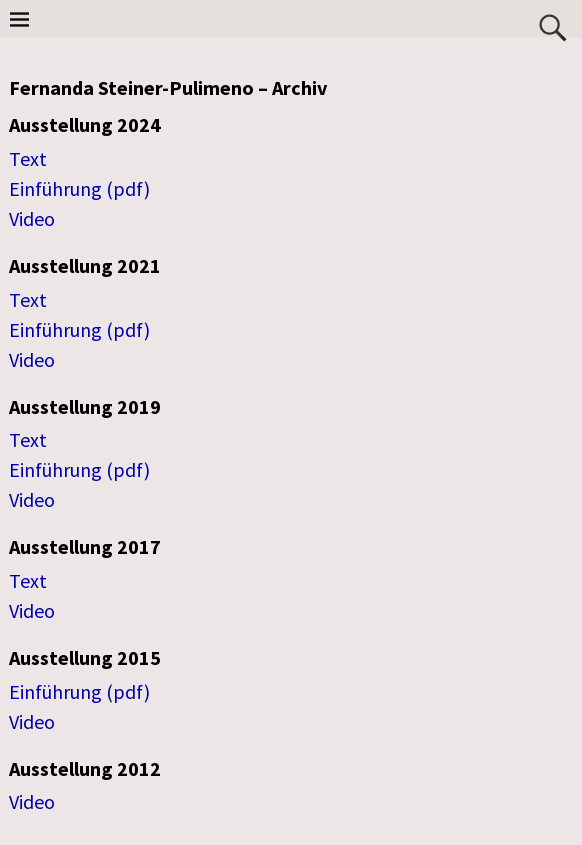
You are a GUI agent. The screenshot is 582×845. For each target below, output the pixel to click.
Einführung (57, 188)
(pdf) (128, 188)
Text (28, 158)
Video (32, 218)
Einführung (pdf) (79, 329)
